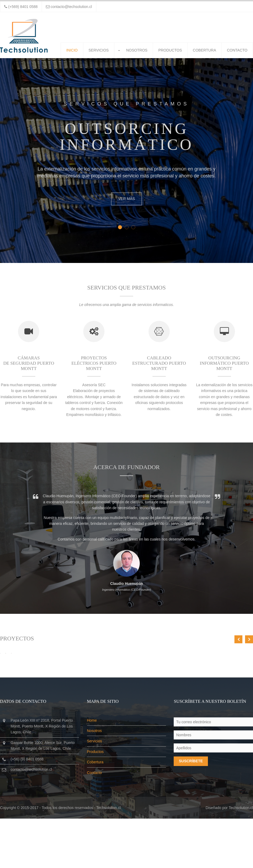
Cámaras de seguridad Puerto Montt (29, 365)
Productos (170, 50)
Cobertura (204, 50)
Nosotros (137, 50)
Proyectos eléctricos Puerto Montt (94, 365)
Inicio (72, 50)
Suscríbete (191, 810)
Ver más (126, 199)
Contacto (237, 50)
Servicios (99, 50)
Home (92, 770)
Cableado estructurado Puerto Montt (159, 365)
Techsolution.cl (108, 857)
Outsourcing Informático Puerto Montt (224, 365)
